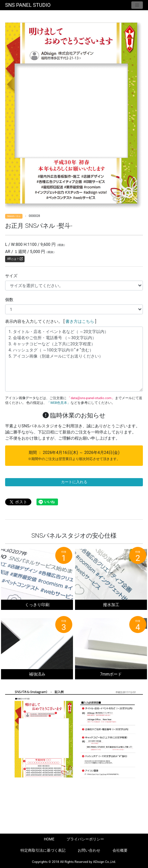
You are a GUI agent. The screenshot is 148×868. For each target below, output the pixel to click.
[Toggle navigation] (137, 5)
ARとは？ (15, 259)
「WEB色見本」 (59, 403)
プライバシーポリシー (85, 839)
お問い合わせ (89, 850)
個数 (9, 300)
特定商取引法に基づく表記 (43, 850)
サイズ (11, 276)
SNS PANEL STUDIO (28, 5)
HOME (49, 839)
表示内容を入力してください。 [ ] (51, 321)
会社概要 (120, 850)
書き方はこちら (80, 321)
